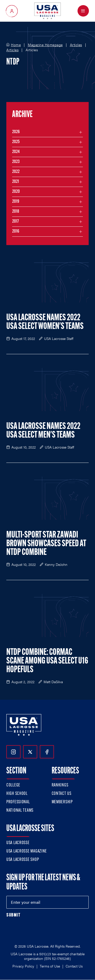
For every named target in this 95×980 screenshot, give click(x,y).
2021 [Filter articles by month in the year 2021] (16, 182)
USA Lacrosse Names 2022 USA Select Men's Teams (43, 431)
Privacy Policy (23, 966)
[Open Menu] (83, 11)
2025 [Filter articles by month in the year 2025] (16, 142)
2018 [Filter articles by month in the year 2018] (16, 212)
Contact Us (62, 794)
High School (17, 794)
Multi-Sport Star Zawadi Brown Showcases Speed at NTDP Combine (46, 544)
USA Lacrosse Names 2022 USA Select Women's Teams (45, 322)
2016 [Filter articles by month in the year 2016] (16, 231)
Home (16, 45)
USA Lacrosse (18, 843)
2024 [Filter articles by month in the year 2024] (16, 152)
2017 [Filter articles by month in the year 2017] (15, 221)
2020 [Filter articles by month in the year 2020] (16, 192)
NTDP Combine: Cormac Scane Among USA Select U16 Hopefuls (47, 661)
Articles (76, 45)
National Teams (20, 811)
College (13, 785)
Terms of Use (50, 966)
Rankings (60, 785)
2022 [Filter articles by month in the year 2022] (16, 172)
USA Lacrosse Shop (23, 860)
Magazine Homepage (45, 45)
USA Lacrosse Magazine (27, 851)
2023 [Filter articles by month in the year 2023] (16, 162)
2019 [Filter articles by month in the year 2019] (16, 202)
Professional (18, 802)
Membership (62, 802)
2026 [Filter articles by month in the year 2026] (16, 132)
